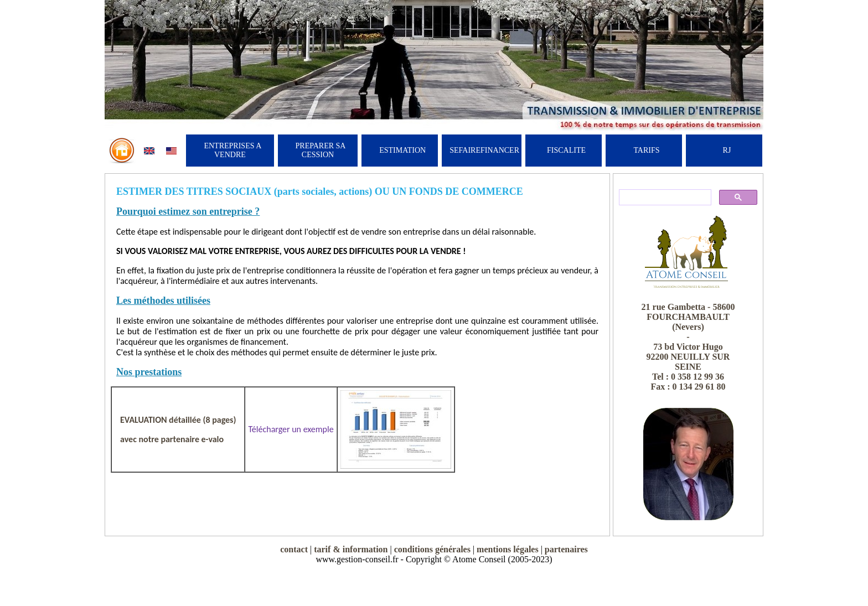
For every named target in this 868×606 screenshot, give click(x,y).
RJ (727, 150)
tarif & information (351, 549)
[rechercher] (664, 198)
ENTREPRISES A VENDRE (232, 150)
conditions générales (432, 549)
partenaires (566, 549)
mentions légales (508, 549)
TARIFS (646, 150)
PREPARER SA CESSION (321, 150)
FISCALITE (566, 150)
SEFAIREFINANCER (484, 150)
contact (294, 549)
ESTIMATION (402, 150)
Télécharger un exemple (291, 429)
